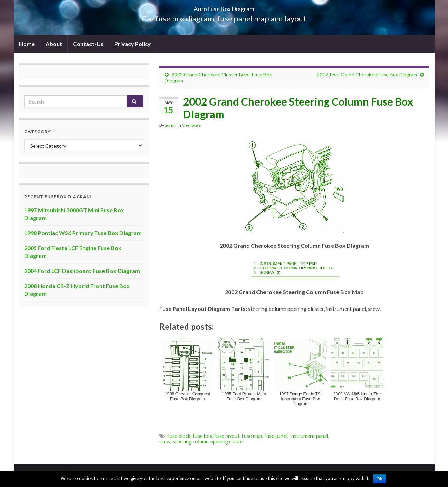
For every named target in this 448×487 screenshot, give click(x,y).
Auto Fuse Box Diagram (224, 7)
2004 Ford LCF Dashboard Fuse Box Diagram (82, 271)
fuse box (202, 436)
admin (171, 125)
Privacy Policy (133, 44)
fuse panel (276, 436)
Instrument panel (309, 436)
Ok (379, 479)
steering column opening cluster (209, 442)
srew (165, 442)
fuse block (179, 436)
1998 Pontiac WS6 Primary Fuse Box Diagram (83, 233)
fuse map (252, 436)
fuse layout (227, 436)
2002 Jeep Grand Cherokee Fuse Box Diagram (367, 75)
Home (27, 44)
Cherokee (191, 125)
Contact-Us (88, 44)
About (54, 44)
